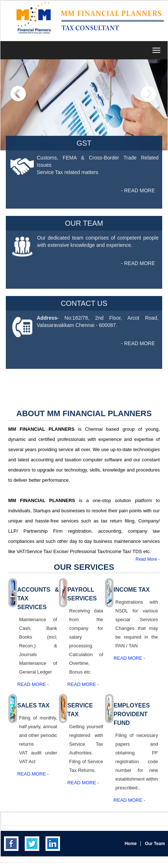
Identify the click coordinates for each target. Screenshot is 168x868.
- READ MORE (138, 190)
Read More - (148, 559)
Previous (18, 94)
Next (148, 94)
